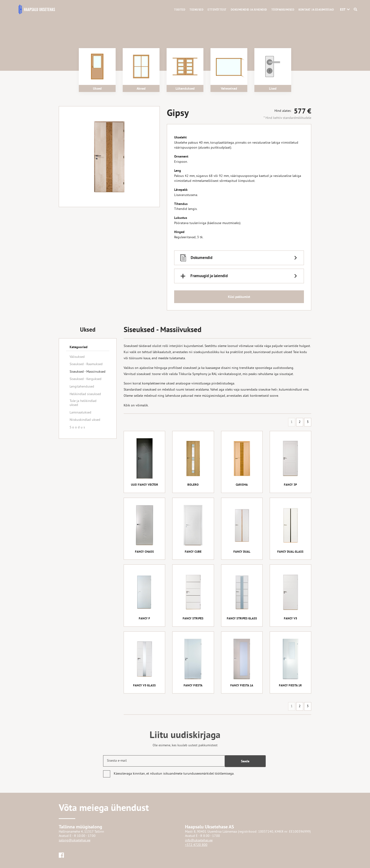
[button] (343, 9)
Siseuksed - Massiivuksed (88, 372)
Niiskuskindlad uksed (85, 420)
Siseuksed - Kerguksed (86, 379)
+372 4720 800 (196, 845)
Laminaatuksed (80, 413)
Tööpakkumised (283, 10)
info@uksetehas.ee (199, 841)
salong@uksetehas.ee (75, 841)
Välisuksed (77, 357)
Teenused (196, 10)
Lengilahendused (82, 387)
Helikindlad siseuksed (85, 394)
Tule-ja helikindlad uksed (83, 403)
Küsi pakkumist (239, 298)
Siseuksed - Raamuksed (86, 364)
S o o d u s (77, 428)
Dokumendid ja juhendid (249, 10)
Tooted (180, 10)
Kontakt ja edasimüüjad (316, 10)
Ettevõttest (217, 10)
